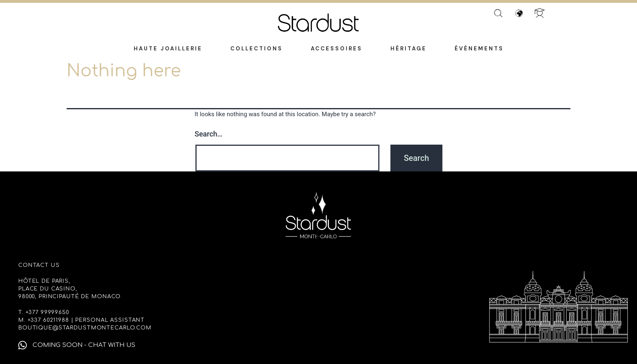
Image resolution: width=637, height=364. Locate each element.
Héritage (408, 49)
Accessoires (337, 49)
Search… (209, 134)
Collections (257, 49)
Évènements (479, 49)
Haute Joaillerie (168, 49)
